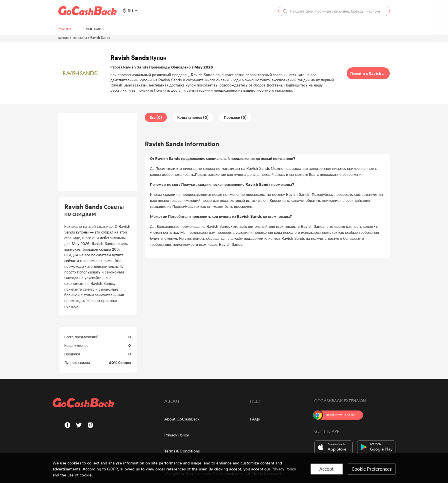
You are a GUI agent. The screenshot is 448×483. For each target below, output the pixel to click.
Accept (327, 469)
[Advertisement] (98, 152)
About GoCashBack (182, 419)
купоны (64, 37)
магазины (80, 37)
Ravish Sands (100, 37)
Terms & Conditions (182, 451)
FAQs (255, 419)
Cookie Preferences (372, 469)
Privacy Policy (177, 435)
